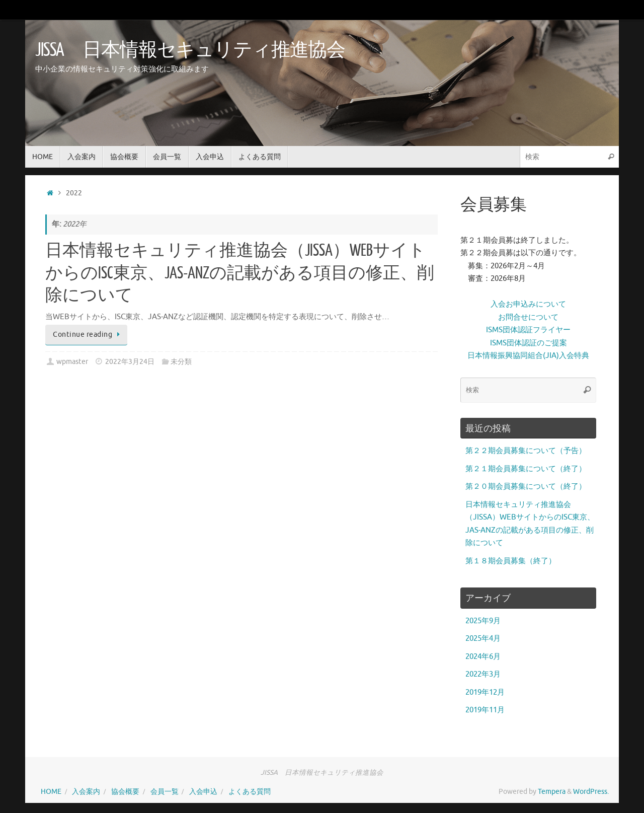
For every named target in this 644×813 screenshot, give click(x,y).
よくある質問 (250, 792)
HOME (51, 792)
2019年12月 (485, 692)
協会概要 (125, 792)
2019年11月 (485, 710)
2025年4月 (483, 639)
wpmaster (72, 362)
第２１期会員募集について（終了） (526, 469)
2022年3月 (483, 674)
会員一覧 (165, 792)
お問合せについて (528, 317)
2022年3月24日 (130, 362)
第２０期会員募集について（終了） (526, 487)
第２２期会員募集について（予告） (526, 451)
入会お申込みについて (528, 304)
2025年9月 (483, 621)
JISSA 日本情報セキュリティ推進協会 (190, 50)
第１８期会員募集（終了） (511, 561)
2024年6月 (483, 657)
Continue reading (88, 335)
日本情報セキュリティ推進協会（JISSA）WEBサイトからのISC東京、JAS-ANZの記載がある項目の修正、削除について (240, 273)
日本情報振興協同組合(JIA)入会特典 (528, 356)
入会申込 (203, 792)
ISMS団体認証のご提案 (529, 343)
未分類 (181, 362)
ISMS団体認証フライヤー (528, 330)
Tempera (552, 792)
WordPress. (591, 792)
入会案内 (86, 792)
